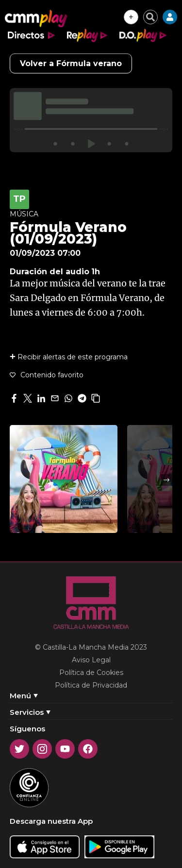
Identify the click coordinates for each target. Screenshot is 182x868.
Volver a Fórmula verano (71, 63)
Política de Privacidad (91, 685)
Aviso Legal (91, 660)
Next (166, 480)
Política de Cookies (91, 673)
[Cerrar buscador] (150, 17)
